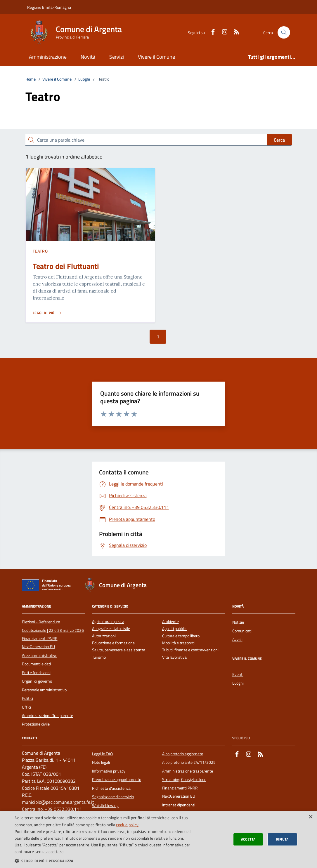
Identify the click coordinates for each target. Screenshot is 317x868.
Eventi (238, 674)
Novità (88, 57)
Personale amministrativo (44, 690)
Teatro (40, 251)
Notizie (238, 622)
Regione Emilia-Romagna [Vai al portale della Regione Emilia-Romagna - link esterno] (49, 7)
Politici (27, 698)
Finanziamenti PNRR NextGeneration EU (40, 643)
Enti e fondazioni (36, 673)
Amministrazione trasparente (188, 771)
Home (31, 79)
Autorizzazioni (104, 636)
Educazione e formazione (113, 643)
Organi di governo (37, 681)
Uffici (26, 707)
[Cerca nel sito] (284, 33)
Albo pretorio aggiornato (183, 754)
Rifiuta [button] (282, 839)
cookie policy (127, 825)
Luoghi (84, 79)
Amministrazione (48, 57)
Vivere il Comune (156, 57)
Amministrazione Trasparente (47, 716)
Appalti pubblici (175, 629)
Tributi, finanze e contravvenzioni (190, 650)
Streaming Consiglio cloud (184, 780)
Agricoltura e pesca (108, 622)
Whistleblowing (105, 806)
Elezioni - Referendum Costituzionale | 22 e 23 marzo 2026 (53, 626)
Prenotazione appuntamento (117, 780)
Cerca (279, 140)
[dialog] (158, 839)
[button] (107, 861)
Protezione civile (36, 724)
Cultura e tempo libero (181, 636)
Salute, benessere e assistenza (119, 650)
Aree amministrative (40, 655)
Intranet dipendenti (179, 805)
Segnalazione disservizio (113, 797)
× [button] (310, 817)
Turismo (99, 657)
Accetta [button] (248, 839)
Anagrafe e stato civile (111, 629)
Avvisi (237, 639)
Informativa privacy (109, 771)
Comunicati (242, 631)
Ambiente (170, 622)
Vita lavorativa (174, 657)
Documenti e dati (36, 664)
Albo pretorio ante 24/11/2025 (189, 762)
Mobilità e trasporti (178, 643)
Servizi (117, 57)
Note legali (101, 762)
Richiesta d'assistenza (111, 788)
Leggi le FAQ (102, 754)
